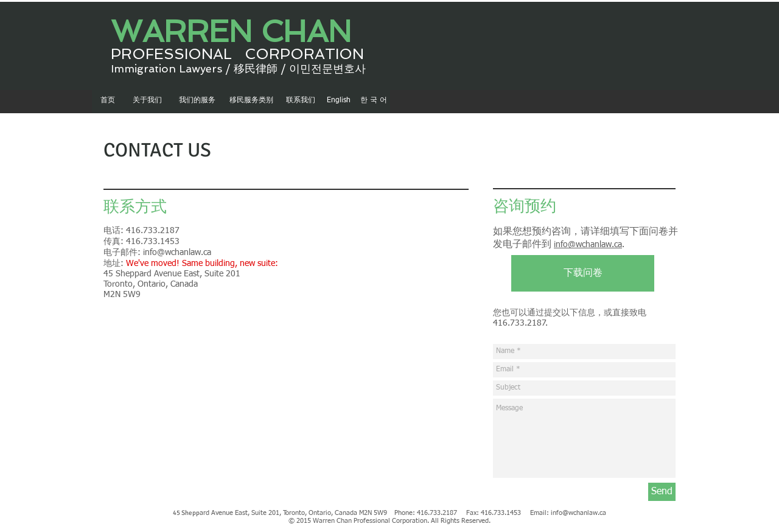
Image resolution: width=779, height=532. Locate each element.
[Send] (662, 492)
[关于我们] (147, 101)
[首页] (107, 101)
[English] (339, 101)
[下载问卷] (583, 273)
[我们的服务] (197, 101)
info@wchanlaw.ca (177, 253)
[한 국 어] (373, 101)
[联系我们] (300, 101)
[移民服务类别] (251, 101)
